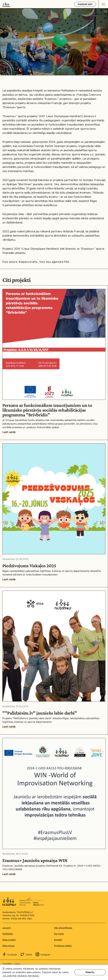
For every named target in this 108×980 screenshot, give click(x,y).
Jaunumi (7, 928)
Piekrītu (90, 972)
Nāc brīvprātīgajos (63, 928)
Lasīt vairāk (9, 432)
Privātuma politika (63, 946)
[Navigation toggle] (103, 4)
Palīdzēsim (8, 934)
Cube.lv (17, 964)
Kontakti (58, 940)
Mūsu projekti (9, 940)
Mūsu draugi (8, 946)
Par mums (59, 934)
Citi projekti (17, 280)
